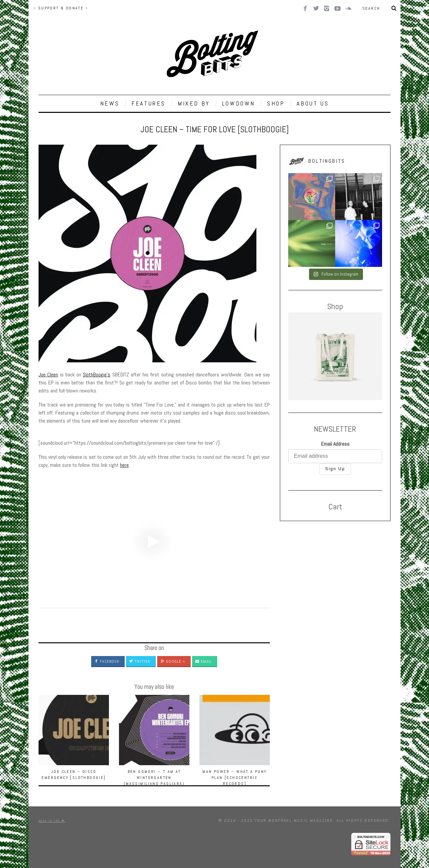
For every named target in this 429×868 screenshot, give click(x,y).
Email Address (335, 444)
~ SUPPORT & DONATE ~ (61, 8)
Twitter (140, 661)
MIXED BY (194, 103)
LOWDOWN (239, 103)
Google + (173, 661)
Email (204, 661)
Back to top (52, 821)
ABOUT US (313, 103)
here (124, 465)
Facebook (107, 661)
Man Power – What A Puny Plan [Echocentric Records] (234, 778)
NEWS (110, 103)
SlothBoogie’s (97, 375)
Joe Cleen (48, 375)
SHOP (276, 103)
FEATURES (148, 103)
